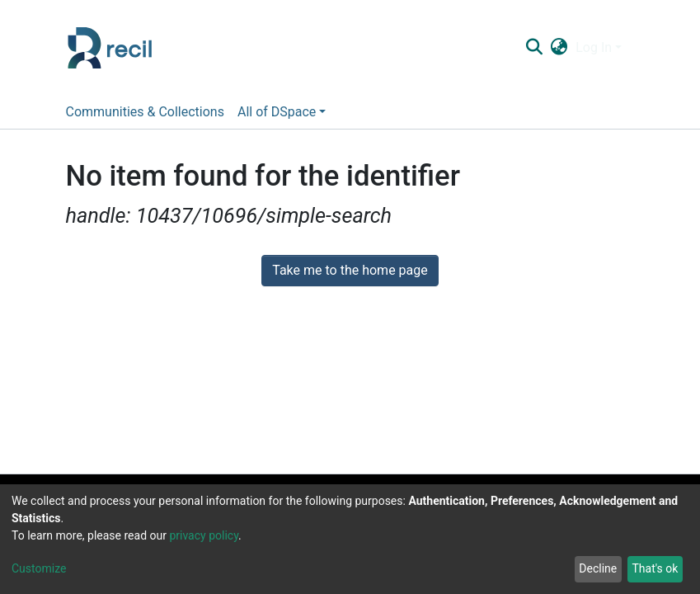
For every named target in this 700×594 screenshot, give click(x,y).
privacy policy (204, 535)
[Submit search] (535, 48)
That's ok (655, 568)
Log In (594, 47)
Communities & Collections (145, 112)
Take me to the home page (350, 270)
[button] (559, 48)
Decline (598, 568)
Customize (39, 568)
